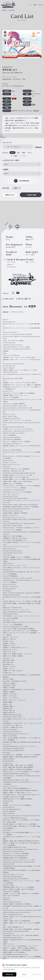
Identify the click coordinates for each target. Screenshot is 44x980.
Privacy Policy (10, 969)
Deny (24, 974)
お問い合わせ (9, 299)
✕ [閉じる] (41, 961)
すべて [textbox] (6, 164)
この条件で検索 (31, 195)
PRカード (10, 265)
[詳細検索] (38, 147)
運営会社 (6, 312)
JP (30, 5)
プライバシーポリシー (18, 312)
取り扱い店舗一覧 (24, 299)
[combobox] (22, 164)
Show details (37, 974)
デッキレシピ (11, 267)
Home (4, 10)
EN (35, 5)
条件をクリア (10, 195)
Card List (11, 10)
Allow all (9, 974)
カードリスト (11, 262)
